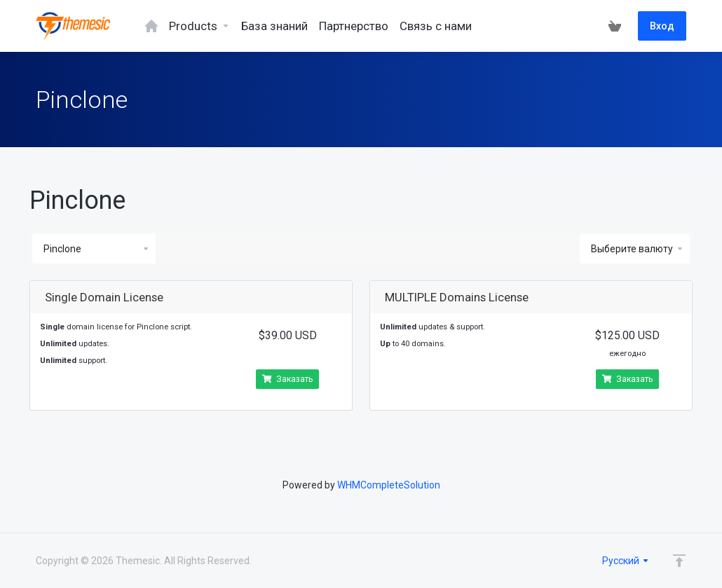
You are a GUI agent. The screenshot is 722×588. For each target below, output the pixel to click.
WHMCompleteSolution (389, 485)
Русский (626, 561)
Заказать (287, 379)
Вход (662, 26)
